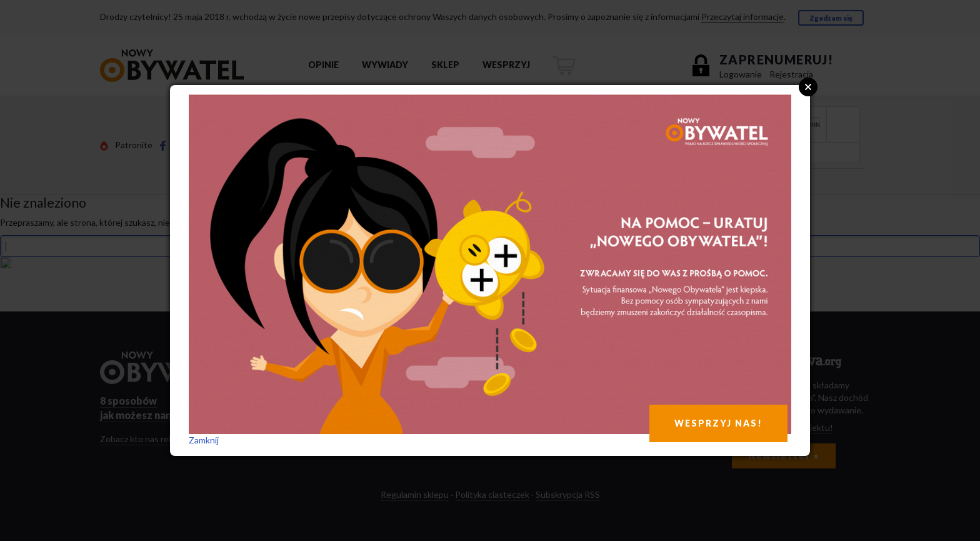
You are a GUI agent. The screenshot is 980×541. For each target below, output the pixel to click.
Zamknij (204, 440)
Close (808, 87)
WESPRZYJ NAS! (718, 423)
